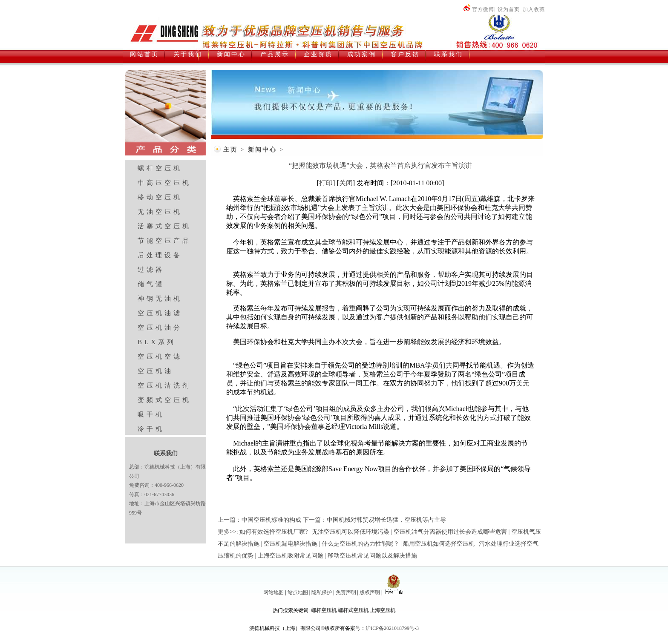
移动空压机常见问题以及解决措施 (372, 556)
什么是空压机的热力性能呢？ (360, 544)
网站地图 (274, 592)
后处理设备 (160, 255)
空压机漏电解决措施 (291, 544)
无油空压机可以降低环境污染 (351, 532)
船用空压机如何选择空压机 (439, 544)
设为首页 (509, 9)
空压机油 (155, 371)
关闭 (346, 183)
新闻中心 (262, 150)
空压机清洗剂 (164, 385)
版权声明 (370, 592)
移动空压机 (160, 197)
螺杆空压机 (160, 168)
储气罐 (151, 284)
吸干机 (151, 414)
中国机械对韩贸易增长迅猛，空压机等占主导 (386, 520)
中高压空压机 (164, 183)
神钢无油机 (160, 299)
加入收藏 (534, 9)
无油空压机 (160, 212)
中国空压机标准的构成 (271, 520)
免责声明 (346, 592)
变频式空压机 (164, 400)
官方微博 (479, 9)
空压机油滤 (160, 313)
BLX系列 (157, 342)
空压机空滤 (160, 356)
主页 (230, 150)
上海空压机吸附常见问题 (291, 556)
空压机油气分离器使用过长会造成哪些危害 (450, 532)
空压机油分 (160, 328)
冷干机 (151, 429)
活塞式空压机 (164, 226)
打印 (326, 183)
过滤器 (151, 270)
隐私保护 (322, 592)
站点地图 (298, 592)
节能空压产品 (164, 241)
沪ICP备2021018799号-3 (392, 628)
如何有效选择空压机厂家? (274, 532)
